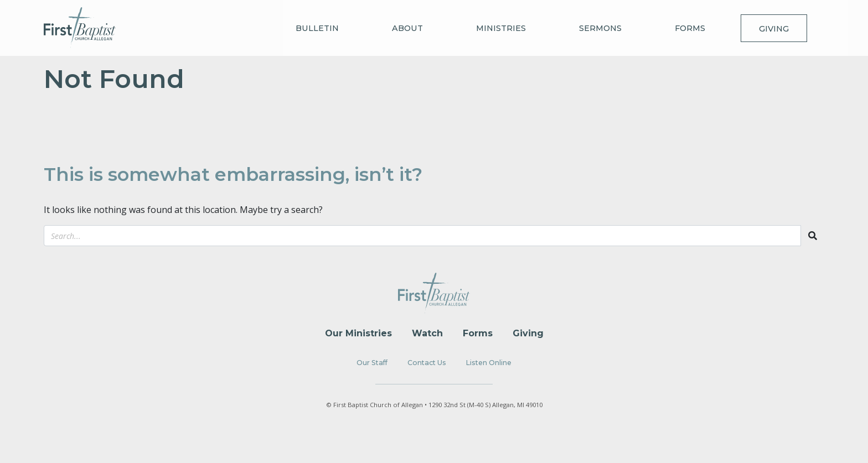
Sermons (600, 28)
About (407, 28)
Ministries (501, 28)
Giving (774, 29)
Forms (690, 28)
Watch (427, 333)
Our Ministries (358, 333)
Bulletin (317, 28)
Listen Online (489, 363)
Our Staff (372, 363)
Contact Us (427, 363)
